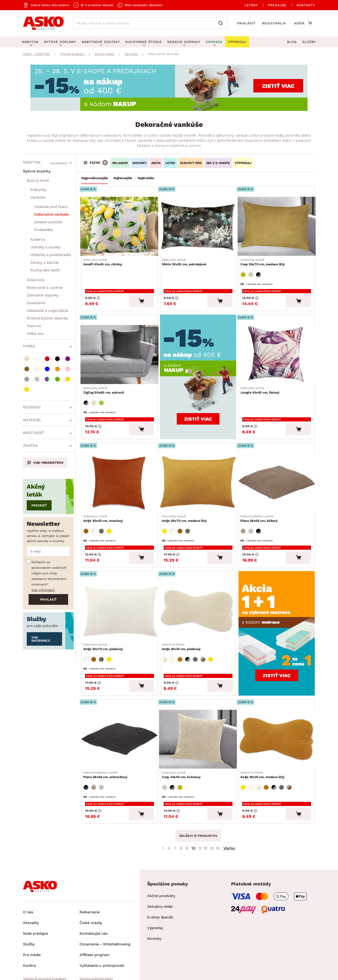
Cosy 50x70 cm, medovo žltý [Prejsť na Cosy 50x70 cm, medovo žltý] (264, 259)
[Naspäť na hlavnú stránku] (43, 23)
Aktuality (31, 888)
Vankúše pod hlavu (51, 207)
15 (218, 814)
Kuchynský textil (45, 270)
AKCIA (156, 163)
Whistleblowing (33, 952)
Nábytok (32, 162)
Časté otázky (91, 888)
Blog (292, 42)
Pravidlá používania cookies (97, 952)
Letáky (251, 5)
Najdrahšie (146, 178)
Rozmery (32, 407)
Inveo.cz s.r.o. (190, 972)
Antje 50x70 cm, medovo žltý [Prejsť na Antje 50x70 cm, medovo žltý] (186, 502)
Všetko (229, 814)
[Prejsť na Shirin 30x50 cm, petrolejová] (198, 225)
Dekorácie (36, 280)
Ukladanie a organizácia (47, 311)
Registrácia (274, 23)
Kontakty (306, 5)
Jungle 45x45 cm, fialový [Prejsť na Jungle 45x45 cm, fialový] (262, 380)
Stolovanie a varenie (45, 288)
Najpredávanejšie (95, 178)
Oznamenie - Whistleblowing (105, 909)
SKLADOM (120, 163)
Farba (29, 346)
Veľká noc (35, 334)
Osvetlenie (36, 303)
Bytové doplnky (37, 171)
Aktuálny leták (160, 872)
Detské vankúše (48, 222)
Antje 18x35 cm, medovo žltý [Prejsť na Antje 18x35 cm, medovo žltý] (264, 744)
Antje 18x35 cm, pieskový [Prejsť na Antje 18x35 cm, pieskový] (183, 623)
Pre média (32, 920)
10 (193, 814)
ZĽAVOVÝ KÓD (191, 163)
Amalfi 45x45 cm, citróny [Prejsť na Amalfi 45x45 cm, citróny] (104, 259)
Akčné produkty (161, 861)
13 (212, 814)
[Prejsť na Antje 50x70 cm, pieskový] (119, 589)
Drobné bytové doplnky (47, 318)
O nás (28, 877)
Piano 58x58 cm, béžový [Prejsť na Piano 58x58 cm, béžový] (261, 502)
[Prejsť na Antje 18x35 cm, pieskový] (198, 589)
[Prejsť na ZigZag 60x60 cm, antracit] (119, 346)
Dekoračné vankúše (51, 214)
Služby (309, 42)
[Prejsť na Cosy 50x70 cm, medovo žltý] (277, 225)
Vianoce (34, 326)
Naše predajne (36, 899)
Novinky (154, 904)
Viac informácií (43, 590)
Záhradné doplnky (43, 295)
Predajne (277, 5)
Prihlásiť (246, 23)
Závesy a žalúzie (45, 262)
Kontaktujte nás (93, 899)
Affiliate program (94, 920)
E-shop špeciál (160, 883)
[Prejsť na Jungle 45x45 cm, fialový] (277, 346)
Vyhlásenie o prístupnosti (102, 931)
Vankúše (38, 197)
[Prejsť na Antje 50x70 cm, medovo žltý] (198, 467)
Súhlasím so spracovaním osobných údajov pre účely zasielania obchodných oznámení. (49, 573)
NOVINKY (140, 163)
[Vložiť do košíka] (141, 294)
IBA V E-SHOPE (218, 163)
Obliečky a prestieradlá (51, 255)
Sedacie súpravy (184, 42)
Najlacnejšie (123, 178)
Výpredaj (155, 893)
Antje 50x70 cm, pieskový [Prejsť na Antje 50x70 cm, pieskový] (105, 623)
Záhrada (214, 42)
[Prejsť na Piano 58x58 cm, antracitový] (119, 710)
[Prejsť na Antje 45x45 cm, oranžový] (119, 467)
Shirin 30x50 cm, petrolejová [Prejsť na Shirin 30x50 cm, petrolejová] (186, 259)
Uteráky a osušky (45, 247)
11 (200, 814)
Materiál (32, 420)
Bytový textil (38, 180)
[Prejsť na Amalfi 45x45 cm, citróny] (119, 225)
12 (206, 814)
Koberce (38, 239)
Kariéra (29, 931)
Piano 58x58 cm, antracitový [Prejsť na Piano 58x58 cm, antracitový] (107, 744)
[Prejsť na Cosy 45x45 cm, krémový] (198, 710)
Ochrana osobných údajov (96, 944)
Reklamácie (90, 877)
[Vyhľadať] (222, 23)
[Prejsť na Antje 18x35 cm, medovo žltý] (277, 710)
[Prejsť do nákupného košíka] (303, 23)
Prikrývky (38, 190)
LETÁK (170, 163)
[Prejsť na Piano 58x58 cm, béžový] (277, 467)
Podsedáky (44, 230)
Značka (31, 446)
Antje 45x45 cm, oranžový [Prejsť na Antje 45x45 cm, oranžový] (105, 502)
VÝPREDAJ (243, 163)
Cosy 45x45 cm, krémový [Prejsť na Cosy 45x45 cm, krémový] (183, 744)
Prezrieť (39, 505)
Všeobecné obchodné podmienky (45, 944)
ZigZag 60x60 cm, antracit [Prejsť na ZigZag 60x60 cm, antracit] (106, 380)
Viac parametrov (48, 463)
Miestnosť (34, 433)
